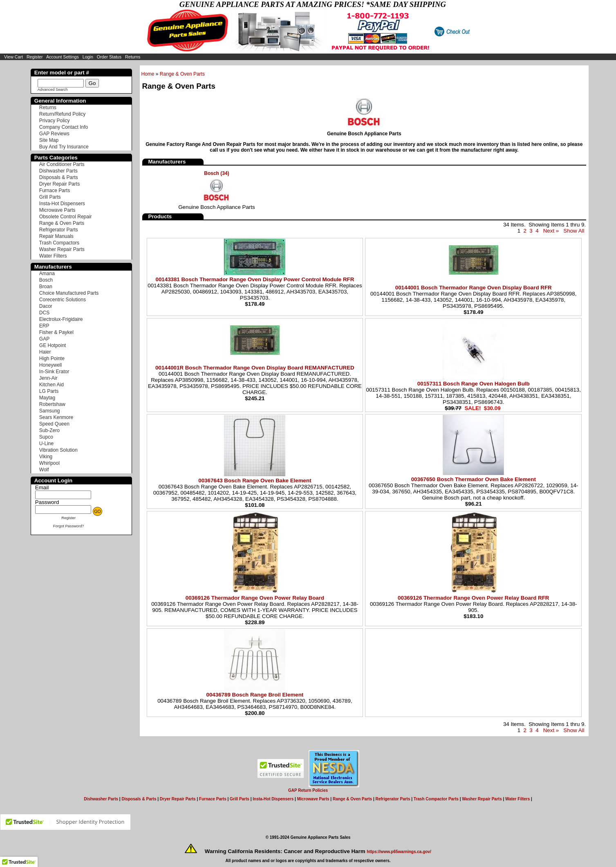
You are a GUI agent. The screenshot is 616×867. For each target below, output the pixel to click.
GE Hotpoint (53, 345)
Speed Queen (54, 424)
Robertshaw (52, 404)
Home (148, 74)
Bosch (46, 280)
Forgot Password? (69, 526)
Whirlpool (49, 463)
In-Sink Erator (54, 372)
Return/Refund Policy (62, 114)
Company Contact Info (64, 127)
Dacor (46, 306)
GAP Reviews (54, 134)
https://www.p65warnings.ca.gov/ (399, 852)
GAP (44, 339)
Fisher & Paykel (56, 332)
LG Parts (49, 391)
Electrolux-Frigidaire (61, 319)
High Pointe (52, 358)
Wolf (44, 470)
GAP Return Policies (308, 790)
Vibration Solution (58, 450)
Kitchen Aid (52, 385)
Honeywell (50, 365)
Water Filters (53, 256)
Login (88, 57)
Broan (46, 287)
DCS (44, 313)
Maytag (47, 398)
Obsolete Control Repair (66, 217)
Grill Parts (50, 197)
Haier (45, 352)
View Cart (13, 57)
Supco (46, 437)
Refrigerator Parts (59, 230)
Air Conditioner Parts (62, 164)
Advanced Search (53, 90)
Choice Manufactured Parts (69, 293)
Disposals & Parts (59, 177)
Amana (47, 273)
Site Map (49, 140)
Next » (551, 231)
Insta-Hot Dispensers (62, 204)
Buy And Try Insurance (64, 147)
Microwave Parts (57, 210)
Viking (46, 457)
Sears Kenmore (56, 417)
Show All (574, 231)
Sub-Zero (49, 430)
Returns (133, 57)
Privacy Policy (55, 121)
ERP (44, 326)
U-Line (46, 444)
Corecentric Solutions (63, 300)
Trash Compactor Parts (436, 799)
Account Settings (63, 57)
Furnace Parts (55, 190)
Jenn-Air (48, 378)
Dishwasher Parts (58, 171)
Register (35, 57)
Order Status (109, 57)
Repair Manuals (56, 236)
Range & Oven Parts (182, 74)
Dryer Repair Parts (59, 184)
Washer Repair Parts (62, 249)
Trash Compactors (59, 243)
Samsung (50, 411)
